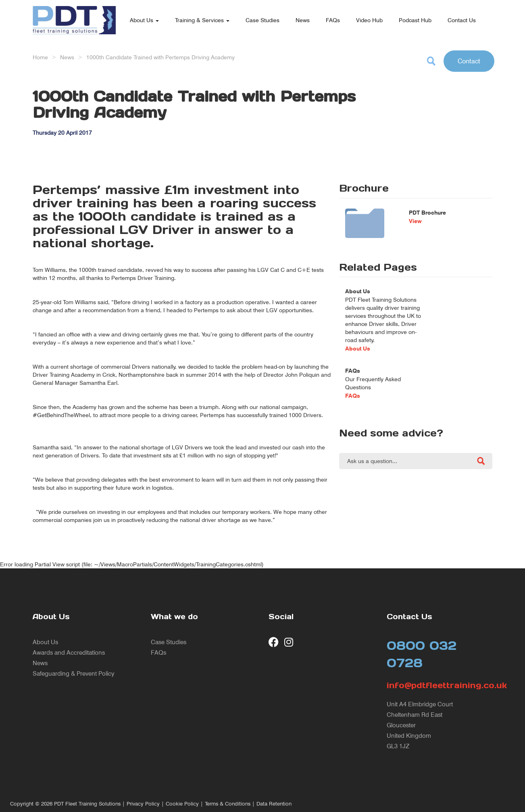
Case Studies (262, 20)
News (303, 20)
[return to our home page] (74, 10)
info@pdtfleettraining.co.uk (440, 685)
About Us (144, 20)
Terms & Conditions (228, 804)
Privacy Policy (143, 804)
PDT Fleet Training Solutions (87, 804)
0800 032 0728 (422, 654)
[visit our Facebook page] (274, 642)
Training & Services (202, 20)
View (415, 221)
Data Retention (274, 804)
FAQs (333, 20)
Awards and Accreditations (69, 652)
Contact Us (462, 20)
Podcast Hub (415, 20)
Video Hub (369, 20)
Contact (469, 61)
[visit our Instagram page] (289, 642)
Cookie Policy (182, 804)
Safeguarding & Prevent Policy (74, 673)
